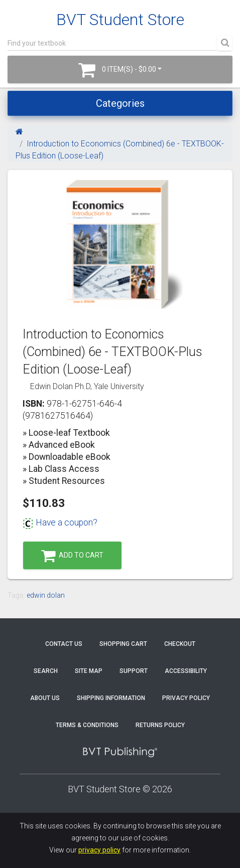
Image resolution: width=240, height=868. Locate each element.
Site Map (89, 671)
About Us (45, 698)
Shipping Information (111, 698)
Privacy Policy (186, 698)
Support (134, 671)
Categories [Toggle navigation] (120, 103)
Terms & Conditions (87, 725)
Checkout (180, 644)
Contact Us (64, 644)
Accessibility (186, 671)
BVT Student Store (120, 20)
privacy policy (99, 850)
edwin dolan (46, 595)
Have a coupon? (60, 523)
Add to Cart (72, 556)
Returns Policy (160, 725)
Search (46, 671)
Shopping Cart (123, 644)
